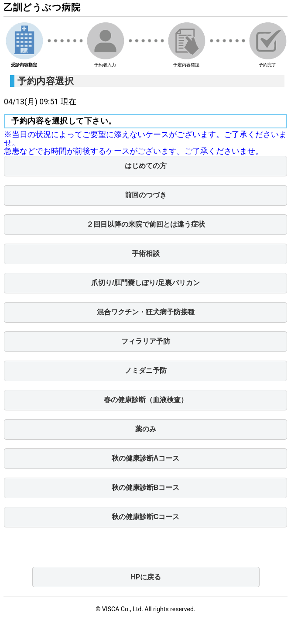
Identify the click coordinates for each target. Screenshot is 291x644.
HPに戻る (146, 577)
